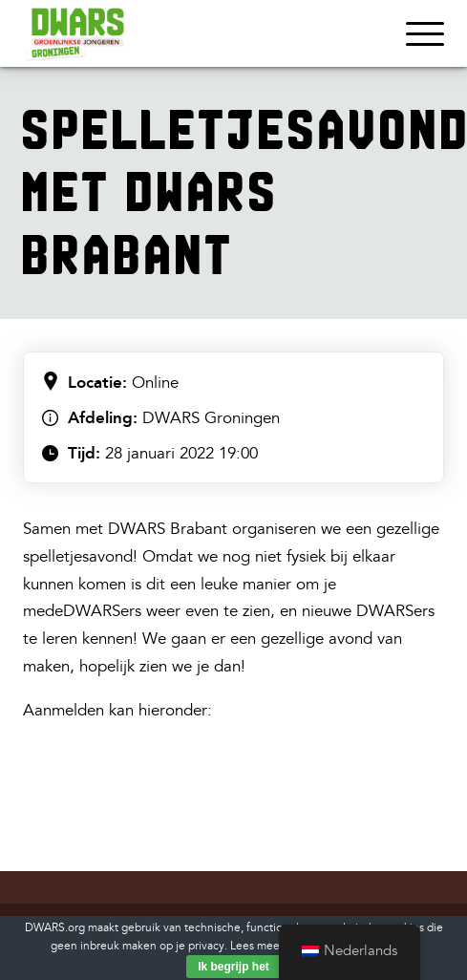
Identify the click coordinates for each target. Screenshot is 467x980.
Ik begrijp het (233, 967)
